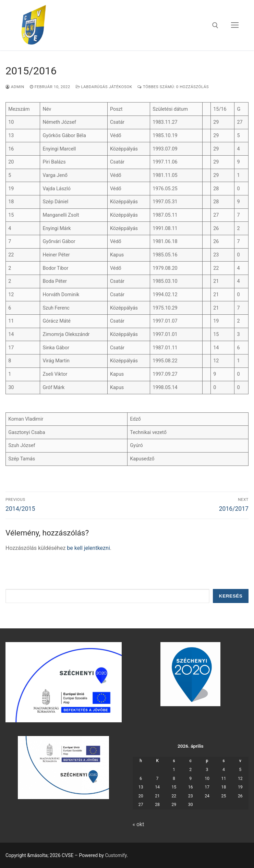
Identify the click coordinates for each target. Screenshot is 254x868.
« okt (138, 824)
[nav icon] (235, 25)
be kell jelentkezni (88, 548)
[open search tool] (215, 25)
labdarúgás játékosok (104, 87)
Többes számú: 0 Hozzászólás (173, 87)
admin (15, 87)
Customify (116, 855)
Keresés (231, 596)
